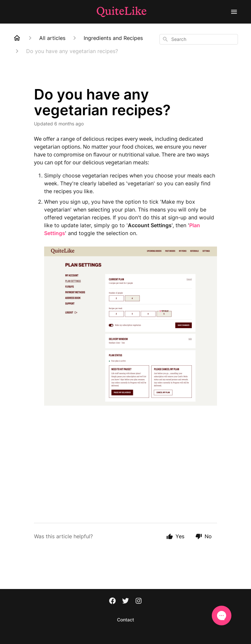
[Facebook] (112, 601)
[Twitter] (125, 601)
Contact (125, 620)
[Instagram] (139, 601)
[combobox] (199, 39)
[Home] (17, 38)
